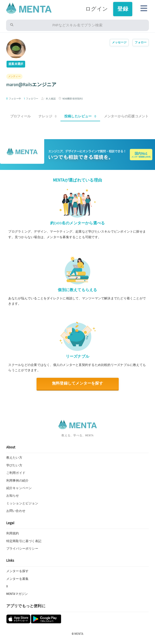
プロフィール (20, 116)
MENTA (79, 634)
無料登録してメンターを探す (77, 383)
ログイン (97, 9)
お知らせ (13, 496)
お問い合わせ (16, 511)
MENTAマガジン (17, 594)
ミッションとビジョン (22, 503)
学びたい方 (14, 465)
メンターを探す (18, 571)
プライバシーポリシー (22, 549)
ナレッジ (48, 116)
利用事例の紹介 (18, 481)
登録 (123, 9)
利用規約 (13, 533)
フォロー (141, 42)
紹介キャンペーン (19, 488)
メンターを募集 (18, 579)
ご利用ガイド (16, 473)
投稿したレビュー (80, 116)
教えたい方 (14, 458)
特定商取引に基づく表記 (24, 541)
